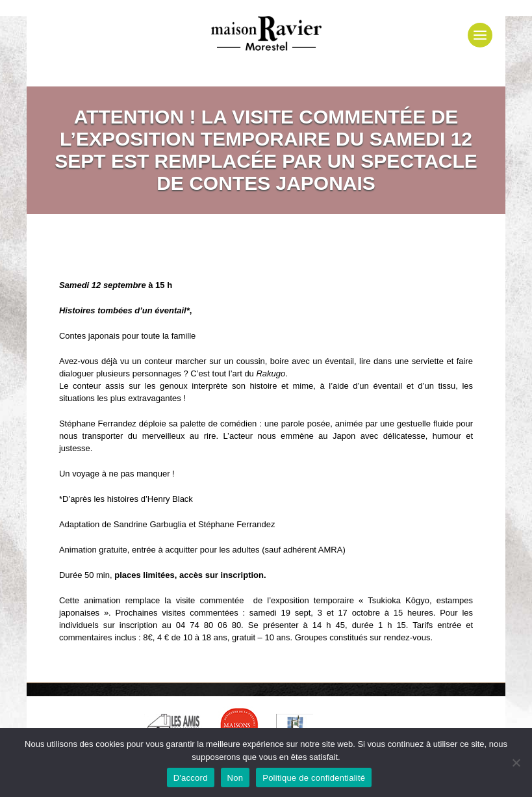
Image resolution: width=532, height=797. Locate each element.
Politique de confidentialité (314, 778)
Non (235, 778)
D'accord (191, 778)
